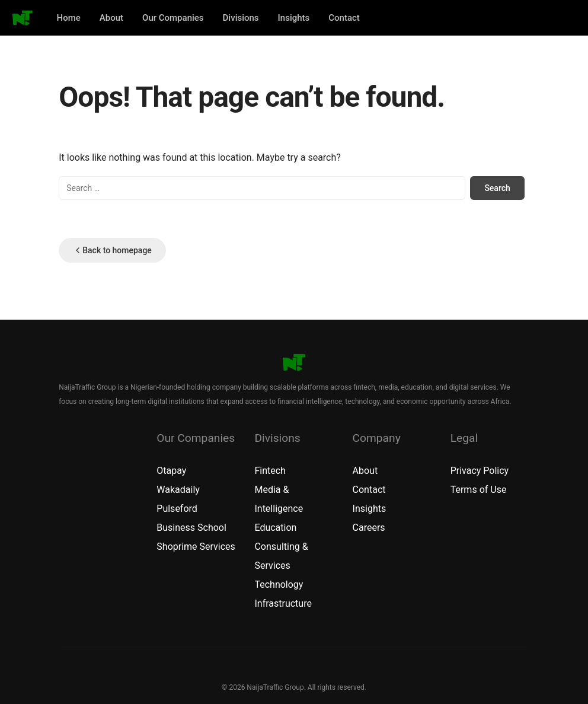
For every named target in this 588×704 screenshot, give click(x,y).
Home (69, 18)
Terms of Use (479, 490)
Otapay (171, 471)
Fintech (270, 471)
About (111, 18)
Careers (369, 528)
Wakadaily (178, 490)
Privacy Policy (480, 471)
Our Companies (173, 18)
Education (275, 528)
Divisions (241, 18)
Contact (344, 18)
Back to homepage (112, 250)
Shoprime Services (196, 547)
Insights (294, 18)
